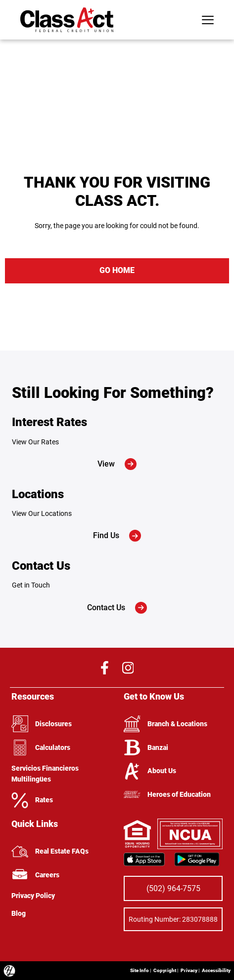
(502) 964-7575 (173, 888)
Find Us (117, 536)
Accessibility (216, 970)
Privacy (189, 970)
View (117, 464)
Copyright (165, 970)
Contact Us (117, 608)
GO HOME (117, 270)
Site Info (140, 970)
